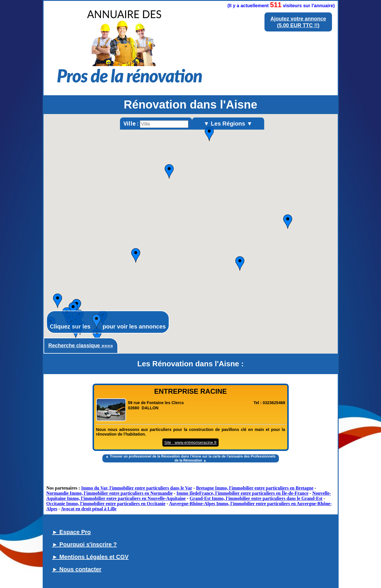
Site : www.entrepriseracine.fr (190, 443)
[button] (136, 255)
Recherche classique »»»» (81, 346)
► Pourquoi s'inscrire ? (85, 544)
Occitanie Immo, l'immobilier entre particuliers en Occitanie (106, 504)
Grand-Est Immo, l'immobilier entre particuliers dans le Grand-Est (256, 498)
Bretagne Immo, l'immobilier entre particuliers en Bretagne (255, 488)
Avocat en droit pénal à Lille (89, 509)
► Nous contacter (77, 569)
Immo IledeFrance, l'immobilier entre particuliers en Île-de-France (243, 493)
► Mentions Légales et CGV (90, 557)
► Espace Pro (72, 532)
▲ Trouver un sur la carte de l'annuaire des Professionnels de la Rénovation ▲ (191, 458)
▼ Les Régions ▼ (228, 124)
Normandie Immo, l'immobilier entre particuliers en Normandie (110, 493)
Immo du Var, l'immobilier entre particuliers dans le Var (137, 488)
